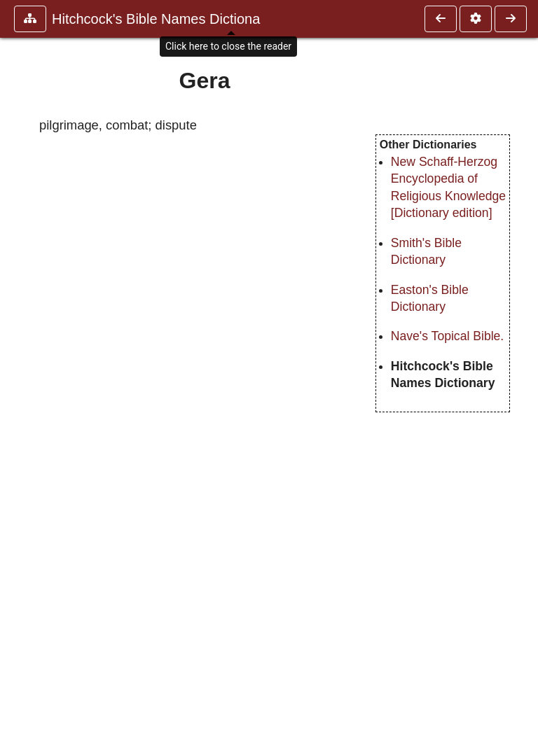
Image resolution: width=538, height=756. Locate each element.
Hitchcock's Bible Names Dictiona (156, 19)
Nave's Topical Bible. (447, 336)
